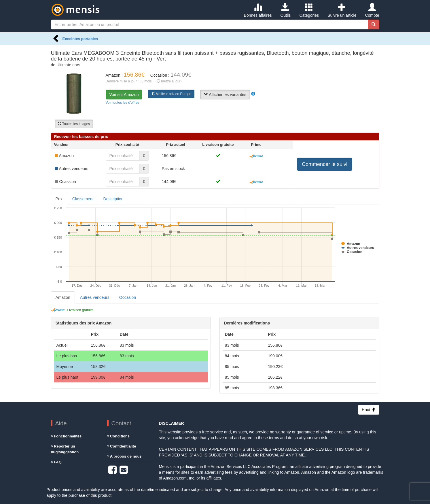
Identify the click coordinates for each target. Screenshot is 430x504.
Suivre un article (342, 10)
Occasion (128, 297)
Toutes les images (74, 124)
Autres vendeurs (95, 297)
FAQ (56, 462)
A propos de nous (124, 456)
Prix (59, 199)
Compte (372, 10)
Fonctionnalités (66, 436)
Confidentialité (122, 446)
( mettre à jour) (169, 81)
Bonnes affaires (258, 10)
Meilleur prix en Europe (171, 94)
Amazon (63, 297)
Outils (286, 10)
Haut (369, 410)
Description (113, 199)
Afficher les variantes (225, 95)
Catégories (309, 10)
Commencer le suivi (325, 164)
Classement (83, 199)
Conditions (119, 436)
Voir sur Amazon (124, 95)
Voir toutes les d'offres (123, 103)
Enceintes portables (80, 39)
